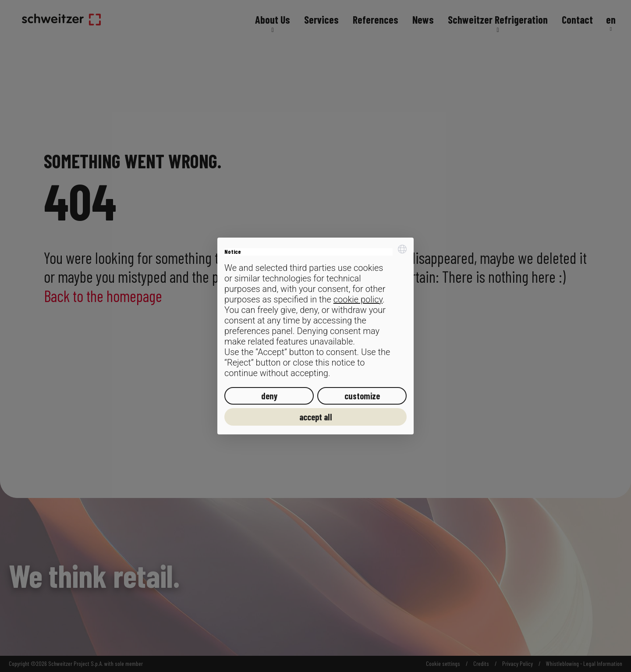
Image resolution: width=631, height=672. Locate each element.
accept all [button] (316, 417)
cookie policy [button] (358, 299)
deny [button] (269, 396)
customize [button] (362, 396)
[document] (315, 311)
